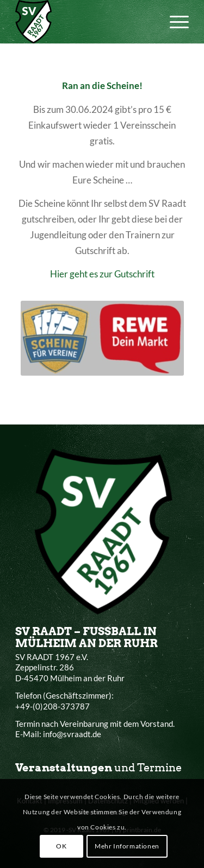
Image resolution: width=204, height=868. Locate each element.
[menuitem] (174, 22)
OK (61, 846)
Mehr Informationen (127, 846)
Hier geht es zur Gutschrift (102, 274)
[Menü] (174, 22)
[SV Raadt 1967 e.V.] (85, 22)
